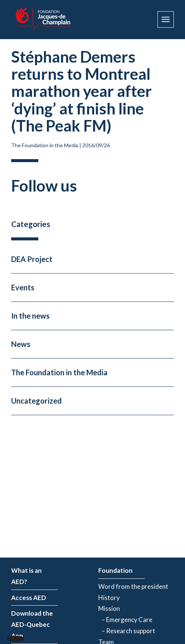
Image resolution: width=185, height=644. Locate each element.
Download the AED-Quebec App (32, 624)
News (21, 344)
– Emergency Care (125, 620)
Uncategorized (36, 401)
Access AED (29, 598)
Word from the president (133, 586)
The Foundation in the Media (45, 145)
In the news (30, 316)
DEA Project (32, 259)
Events (23, 287)
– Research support (127, 631)
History (109, 598)
